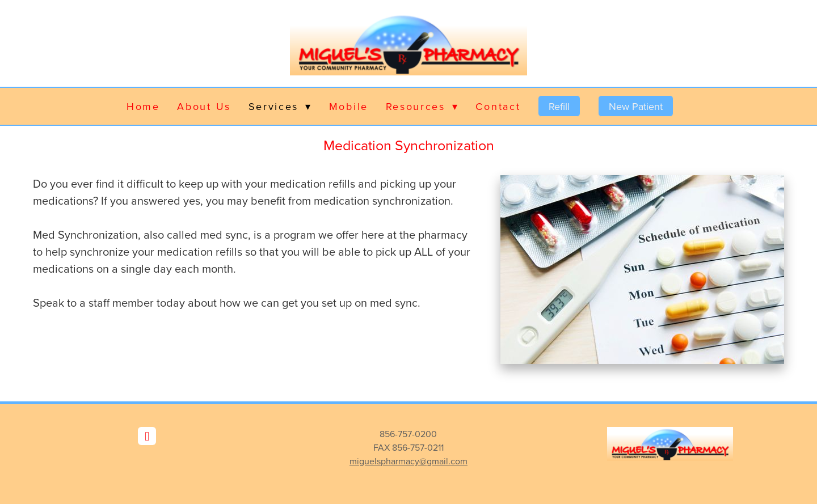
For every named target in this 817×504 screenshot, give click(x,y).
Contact (498, 106)
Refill (559, 106)
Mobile (349, 106)
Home (143, 106)
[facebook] (147, 436)
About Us (204, 106)
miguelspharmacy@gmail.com (408, 461)
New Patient (636, 106)
